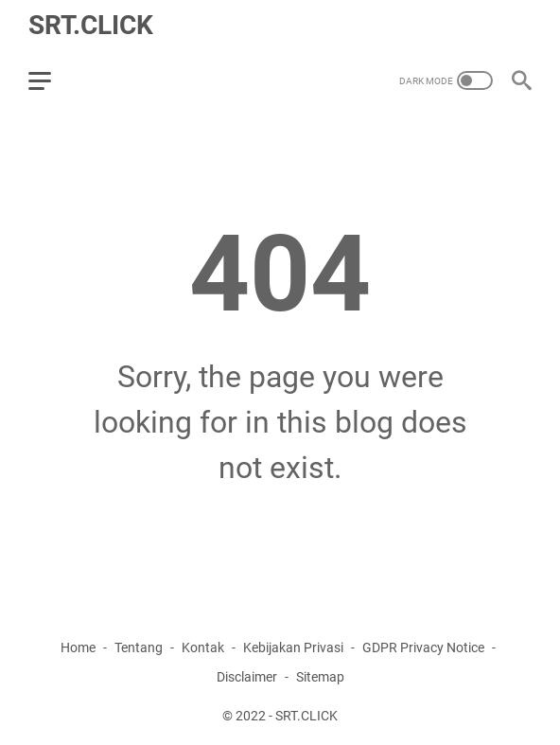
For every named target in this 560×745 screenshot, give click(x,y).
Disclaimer (247, 677)
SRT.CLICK (91, 25)
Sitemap (320, 677)
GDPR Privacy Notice (423, 647)
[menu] (51, 80)
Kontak (203, 647)
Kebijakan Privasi (293, 647)
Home (78, 647)
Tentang (139, 647)
